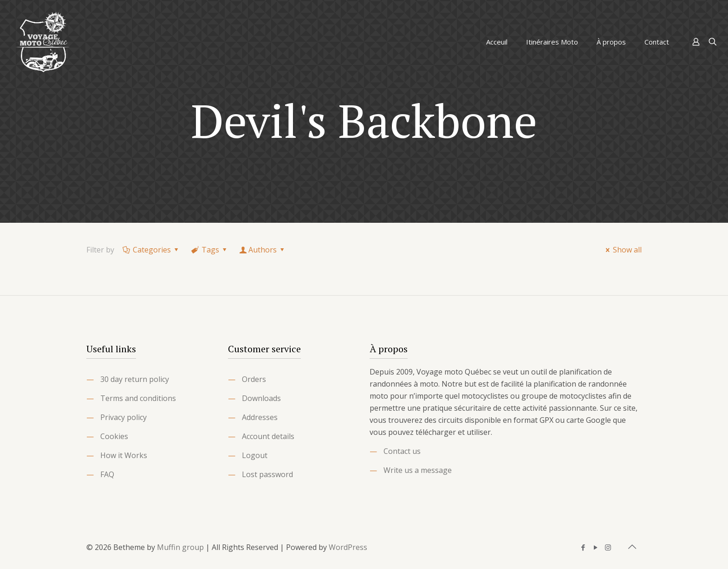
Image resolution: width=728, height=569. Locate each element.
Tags (210, 250)
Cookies (114, 436)
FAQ (107, 474)
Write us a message (418, 470)
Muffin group (180, 547)
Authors (263, 250)
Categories (151, 250)
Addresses (260, 417)
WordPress (348, 547)
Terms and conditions (138, 398)
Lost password (267, 474)
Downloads (261, 398)
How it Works (124, 455)
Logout (255, 455)
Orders (254, 379)
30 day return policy (135, 379)
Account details (268, 436)
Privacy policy (123, 417)
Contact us (402, 451)
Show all (622, 250)
